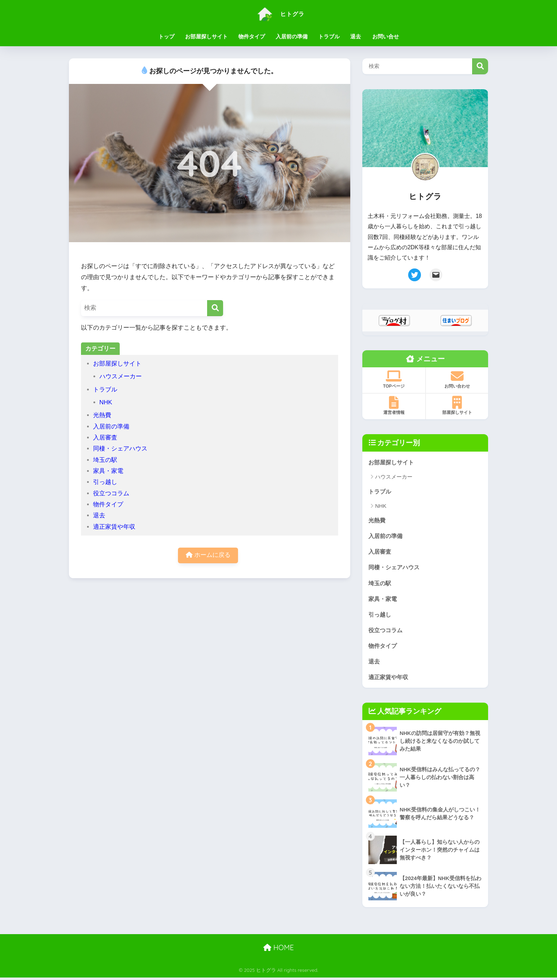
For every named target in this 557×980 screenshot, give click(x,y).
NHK (106, 402)
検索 (480, 66)
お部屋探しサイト (206, 36)
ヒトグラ (278, 14)
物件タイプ (252, 36)
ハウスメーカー (121, 376)
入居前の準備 (292, 36)
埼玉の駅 (105, 460)
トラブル (329, 36)
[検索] (215, 308)
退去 (356, 36)
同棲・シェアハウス (120, 449)
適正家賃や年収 (114, 527)
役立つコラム (111, 493)
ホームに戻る (208, 556)
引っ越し (105, 482)
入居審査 (105, 438)
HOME (278, 950)
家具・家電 (108, 471)
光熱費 (102, 415)
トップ (166, 36)
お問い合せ (386, 36)
